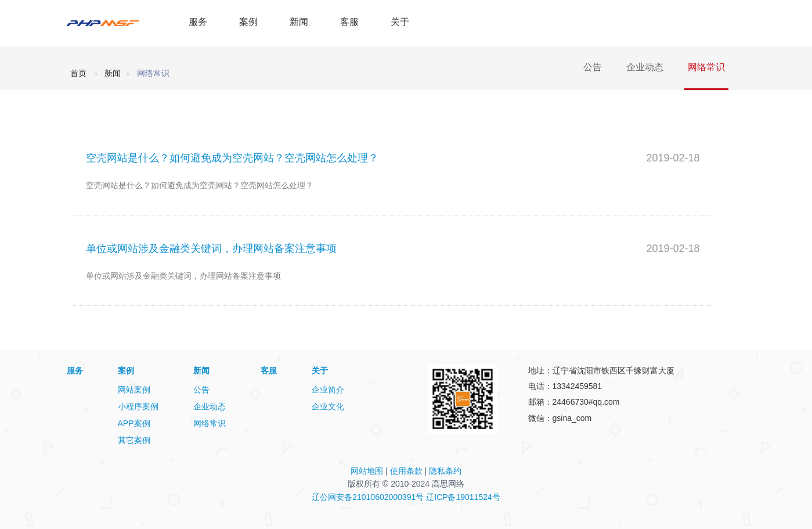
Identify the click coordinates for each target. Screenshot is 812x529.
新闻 (299, 22)
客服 (349, 22)
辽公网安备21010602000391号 (368, 497)
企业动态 (645, 67)
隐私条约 (445, 471)
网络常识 (706, 67)
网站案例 (134, 390)
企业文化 (328, 406)
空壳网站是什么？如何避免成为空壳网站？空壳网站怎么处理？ (232, 158)
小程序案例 (138, 406)
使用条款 (406, 471)
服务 (198, 22)
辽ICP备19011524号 (463, 497)
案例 (248, 22)
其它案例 (134, 440)
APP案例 (134, 423)
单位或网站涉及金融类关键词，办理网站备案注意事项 (211, 249)
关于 (400, 22)
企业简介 (328, 390)
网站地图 (367, 471)
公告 (593, 67)
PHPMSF (115, 23)
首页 (78, 73)
